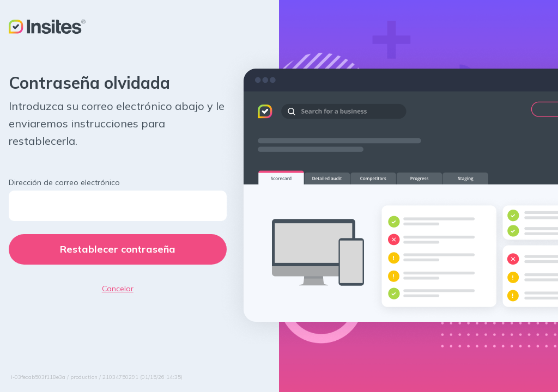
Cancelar (118, 289)
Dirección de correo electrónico (64, 182)
